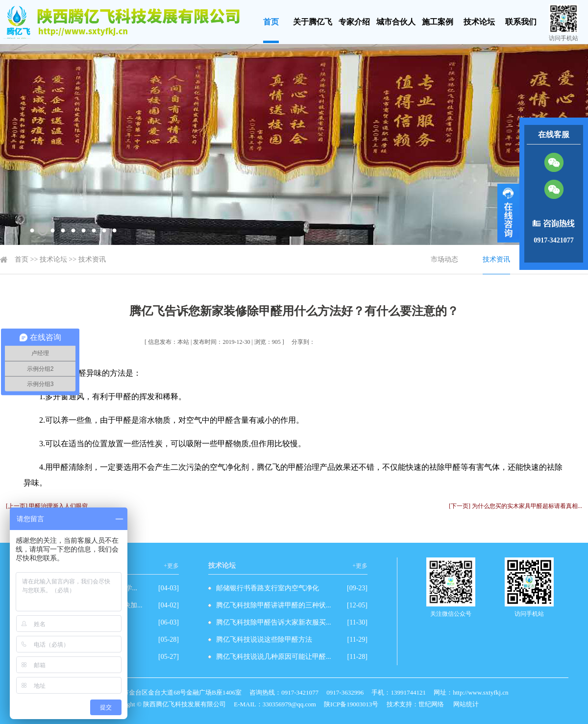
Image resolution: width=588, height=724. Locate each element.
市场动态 (444, 259)
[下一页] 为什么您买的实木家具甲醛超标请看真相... (515, 506)
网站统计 (466, 704)
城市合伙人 (396, 22)
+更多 (171, 566)
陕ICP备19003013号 (351, 704)
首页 (271, 22)
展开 (508, 213)
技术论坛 (479, 22)
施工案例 (438, 22)
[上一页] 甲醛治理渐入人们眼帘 (47, 506)
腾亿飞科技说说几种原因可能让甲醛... (274, 657)
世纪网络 (431, 704)
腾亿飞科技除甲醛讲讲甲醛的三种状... (274, 605)
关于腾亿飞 (313, 22)
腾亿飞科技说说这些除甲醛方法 (264, 640)
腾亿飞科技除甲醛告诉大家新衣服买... (274, 622)
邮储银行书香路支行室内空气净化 (268, 588)
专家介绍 (354, 22)
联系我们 (521, 22)
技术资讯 (92, 259)
